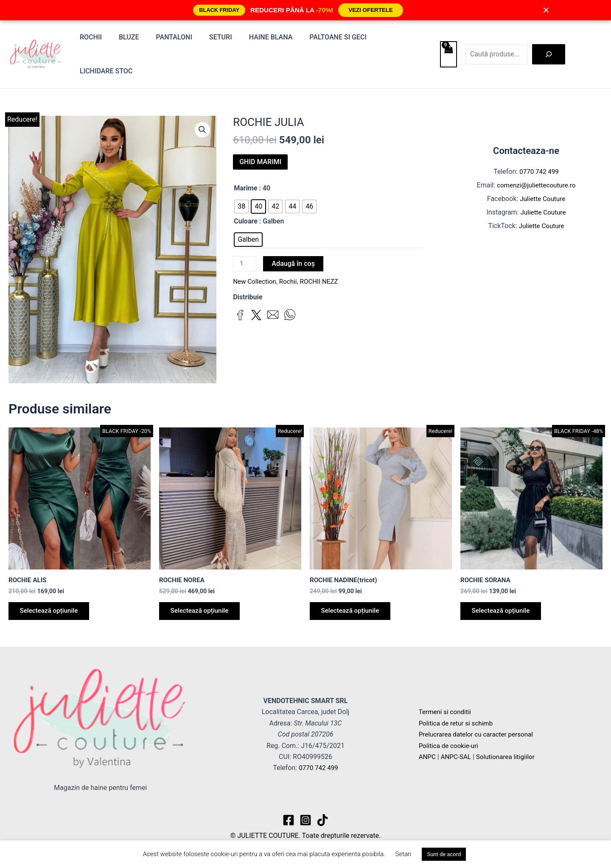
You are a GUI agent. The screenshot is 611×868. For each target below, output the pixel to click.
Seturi (219, 40)
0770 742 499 (539, 143)
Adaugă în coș (294, 235)
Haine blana (265, 40)
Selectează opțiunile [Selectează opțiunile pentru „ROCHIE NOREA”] (202, 584)
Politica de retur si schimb (458, 718)
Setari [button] (404, 854)
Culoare (246, 192)
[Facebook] (289, 815)
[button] (202, 102)
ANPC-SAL (458, 751)
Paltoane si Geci (329, 40)
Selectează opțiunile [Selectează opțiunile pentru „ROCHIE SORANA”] (504, 584)
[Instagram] (305, 815)
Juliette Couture (542, 170)
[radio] (241, 178)
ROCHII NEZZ (324, 254)
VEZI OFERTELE (370, 10)
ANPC (428, 751)
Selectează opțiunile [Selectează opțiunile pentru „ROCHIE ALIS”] (52, 584)
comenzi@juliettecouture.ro (536, 157)
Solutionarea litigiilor (510, 751)
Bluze (134, 40)
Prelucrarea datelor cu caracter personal (479, 729)
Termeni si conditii (446, 707)
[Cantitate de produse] (245, 236)
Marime (245, 159)
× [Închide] (546, 10)
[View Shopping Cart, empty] (448, 40)
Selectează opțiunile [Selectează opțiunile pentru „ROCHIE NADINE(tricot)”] (353, 584)
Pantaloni (175, 40)
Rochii (99, 40)
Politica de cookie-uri (450, 740)
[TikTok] (322, 815)
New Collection (256, 254)
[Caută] (549, 40)
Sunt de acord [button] (444, 854)
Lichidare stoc (398, 40)
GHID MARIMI (260, 133)
